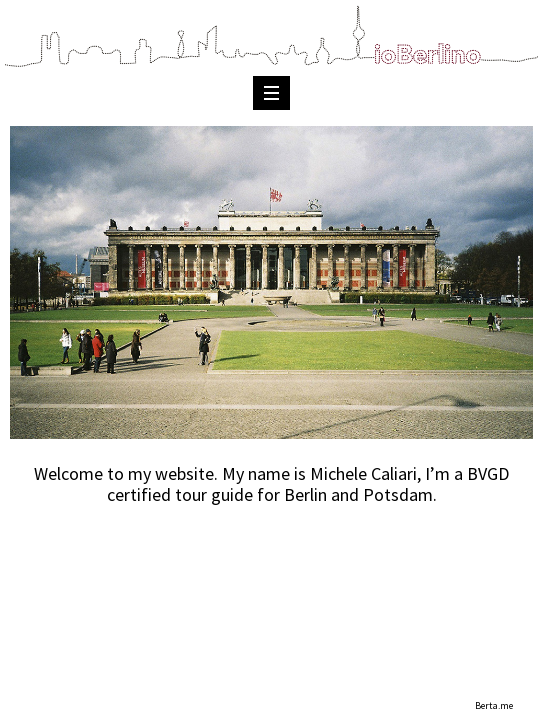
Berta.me (494, 705)
